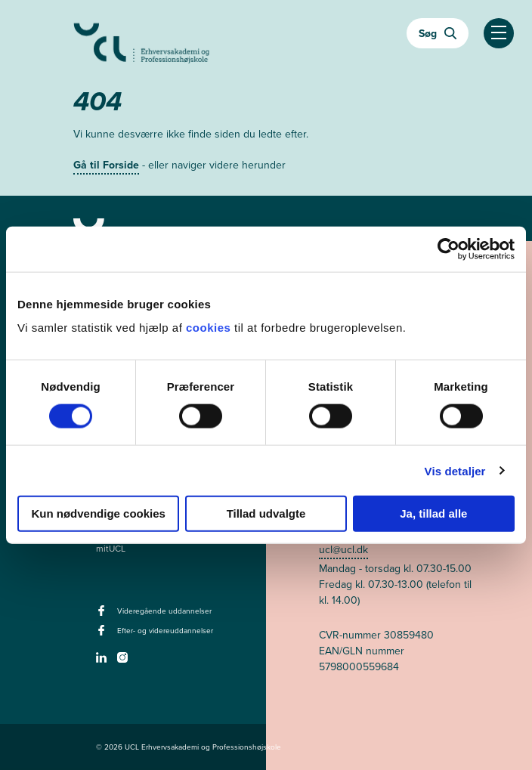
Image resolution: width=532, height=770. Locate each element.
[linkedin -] (103, 662)
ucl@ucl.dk (343, 550)
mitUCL (111, 549)
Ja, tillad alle (433, 513)
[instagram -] (124, 662)
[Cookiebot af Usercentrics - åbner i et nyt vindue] (448, 249)
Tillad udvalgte (266, 513)
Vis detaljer (455, 470)
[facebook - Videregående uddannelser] (103, 615)
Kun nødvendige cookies (98, 513)
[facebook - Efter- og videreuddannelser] (103, 635)
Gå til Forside (106, 165)
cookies (210, 328)
